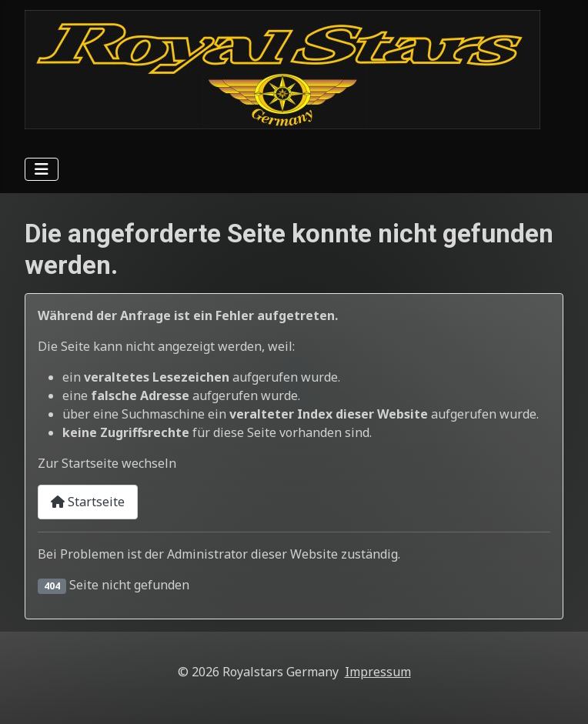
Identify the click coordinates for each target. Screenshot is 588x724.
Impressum (378, 672)
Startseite (88, 502)
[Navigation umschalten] (42, 169)
